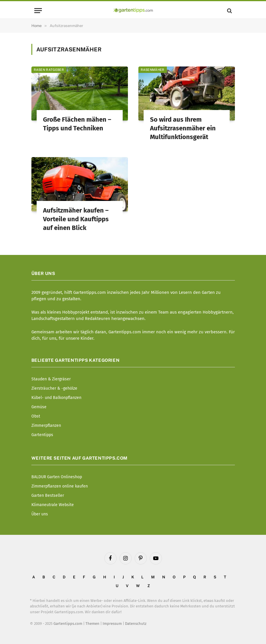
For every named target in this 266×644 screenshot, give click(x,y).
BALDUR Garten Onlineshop (57, 477)
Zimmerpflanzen (46, 426)
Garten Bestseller (48, 495)
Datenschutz (136, 624)
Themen (92, 624)
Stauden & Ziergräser (51, 379)
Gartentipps (42, 435)
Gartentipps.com (68, 624)
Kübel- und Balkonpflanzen (56, 398)
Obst (36, 416)
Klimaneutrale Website (53, 505)
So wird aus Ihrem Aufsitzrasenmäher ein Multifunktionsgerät (183, 128)
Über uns (40, 514)
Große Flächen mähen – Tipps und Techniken (77, 124)
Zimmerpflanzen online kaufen (60, 486)
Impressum (112, 624)
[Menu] (38, 11)
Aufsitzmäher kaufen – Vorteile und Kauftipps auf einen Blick (76, 219)
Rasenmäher (153, 70)
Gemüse (39, 407)
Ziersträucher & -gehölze (54, 388)
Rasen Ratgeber (49, 70)
